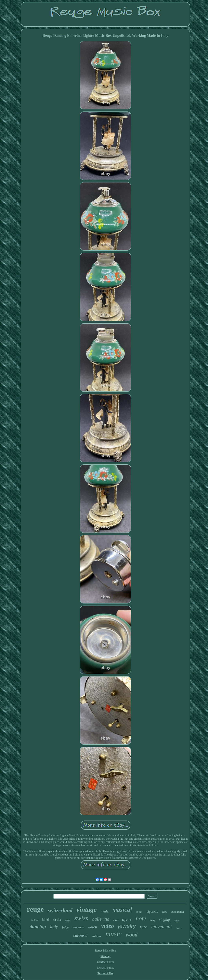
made (105, 911)
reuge (35, 909)
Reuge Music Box (105, 951)
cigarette (152, 912)
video (108, 926)
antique (96, 936)
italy (54, 927)
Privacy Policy (105, 968)
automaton (178, 912)
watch (92, 927)
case (116, 920)
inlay (65, 927)
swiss (81, 918)
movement (161, 926)
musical (122, 910)
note (141, 918)
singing (164, 920)
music (113, 934)
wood (132, 935)
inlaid (179, 928)
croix (57, 920)
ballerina (101, 919)
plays (165, 912)
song (153, 920)
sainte (68, 921)
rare (143, 927)
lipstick (127, 920)
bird (46, 919)
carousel (80, 935)
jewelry (127, 926)
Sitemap (106, 956)
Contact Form (105, 962)
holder (35, 920)
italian (177, 921)
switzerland (60, 910)
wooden (78, 927)
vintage (87, 910)
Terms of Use (105, 973)
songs (139, 912)
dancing (38, 927)
